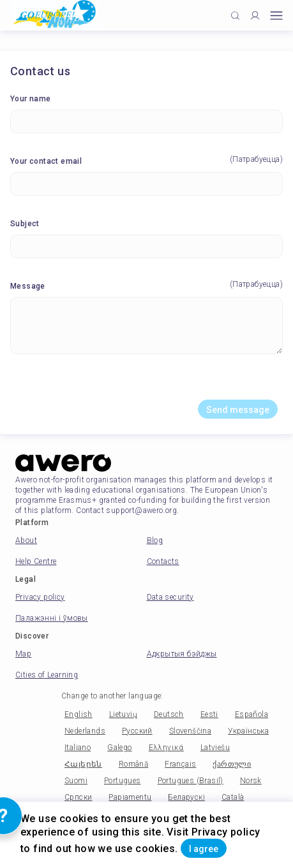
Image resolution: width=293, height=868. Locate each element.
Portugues (123, 781)
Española (252, 714)
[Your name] (146, 121)
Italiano (78, 748)
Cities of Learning (47, 675)
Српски (78, 797)
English (79, 714)
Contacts (163, 561)
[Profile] (255, 16)
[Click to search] (235, 16)
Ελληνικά (166, 748)
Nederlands (85, 731)
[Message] (146, 326)
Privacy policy (40, 597)
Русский (137, 731)
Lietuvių (123, 714)
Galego (119, 748)
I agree (204, 849)
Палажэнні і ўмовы (52, 618)
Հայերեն (83, 764)
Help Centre (36, 561)
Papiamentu (130, 797)
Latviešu (215, 748)
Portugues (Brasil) (191, 781)
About (26, 540)
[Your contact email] (146, 184)
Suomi (76, 781)
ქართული (232, 764)
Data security (170, 597)
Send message (238, 410)
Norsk (251, 781)
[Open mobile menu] (276, 16)
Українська (248, 731)
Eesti (209, 714)
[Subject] (146, 246)
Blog (155, 540)
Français (180, 764)
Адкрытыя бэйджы (182, 654)
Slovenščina (190, 731)
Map (23, 654)
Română (133, 764)
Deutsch (169, 714)
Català (233, 797)
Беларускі (186, 797)
